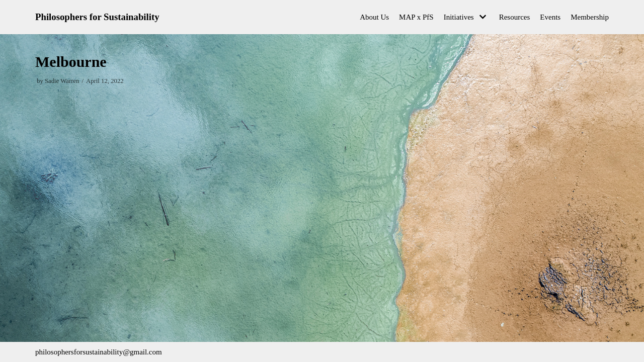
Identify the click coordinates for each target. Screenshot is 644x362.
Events (550, 17)
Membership (590, 17)
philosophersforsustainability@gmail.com (99, 352)
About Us (374, 17)
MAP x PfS (416, 17)
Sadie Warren (62, 81)
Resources (515, 17)
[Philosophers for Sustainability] (97, 17)
